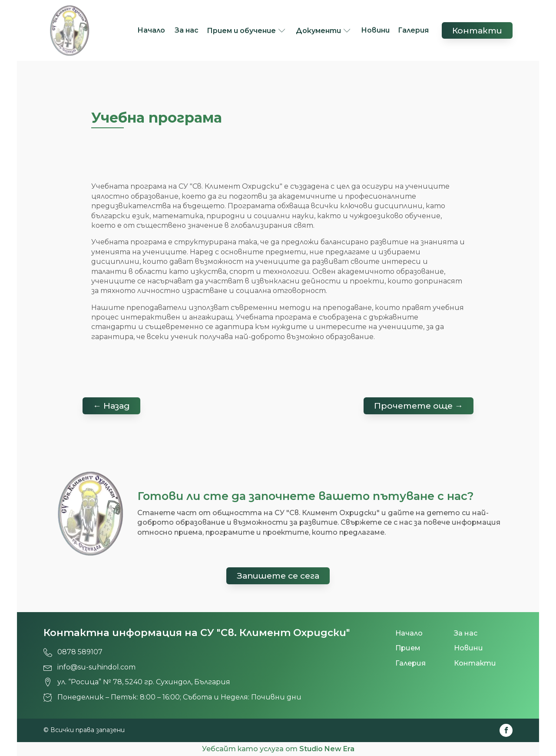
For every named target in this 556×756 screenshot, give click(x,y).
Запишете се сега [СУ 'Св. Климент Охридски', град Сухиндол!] (278, 576)
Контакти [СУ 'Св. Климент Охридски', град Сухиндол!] (477, 30)
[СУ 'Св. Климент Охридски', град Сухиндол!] (69, 30)
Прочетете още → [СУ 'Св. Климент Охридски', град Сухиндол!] (419, 406)
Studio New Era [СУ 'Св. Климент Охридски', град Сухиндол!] (327, 749)
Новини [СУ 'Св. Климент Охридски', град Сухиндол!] (375, 30)
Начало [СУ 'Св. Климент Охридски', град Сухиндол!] (152, 30)
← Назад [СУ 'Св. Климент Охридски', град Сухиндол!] (111, 406)
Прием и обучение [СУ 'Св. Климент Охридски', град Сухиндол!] (241, 31)
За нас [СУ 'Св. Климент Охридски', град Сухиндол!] (187, 30)
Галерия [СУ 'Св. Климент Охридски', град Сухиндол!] (413, 30)
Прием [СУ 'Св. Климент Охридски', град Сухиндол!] (408, 648)
